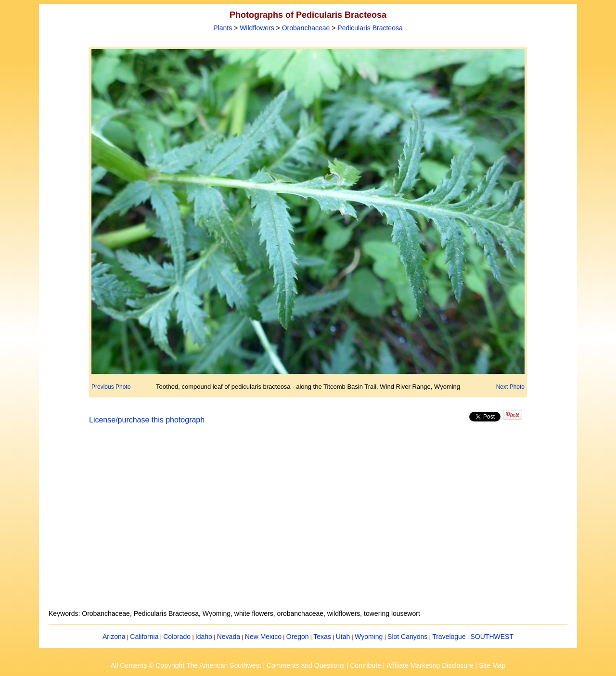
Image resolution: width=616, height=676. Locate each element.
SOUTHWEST (492, 637)
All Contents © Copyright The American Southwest (186, 665)
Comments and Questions (306, 665)
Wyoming (369, 637)
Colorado (177, 637)
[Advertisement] (308, 523)
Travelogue (449, 637)
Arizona (114, 637)
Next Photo (510, 387)
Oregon (298, 637)
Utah (343, 637)
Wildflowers (257, 28)
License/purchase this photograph (147, 420)
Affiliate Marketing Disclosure (430, 665)
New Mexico (263, 637)
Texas (322, 637)
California (144, 637)
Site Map (492, 665)
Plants (223, 28)
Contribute (366, 665)
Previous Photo (111, 387)
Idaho (204, 637)
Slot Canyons (407, 637)
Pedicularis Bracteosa (370, 28)
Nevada (229, 637)
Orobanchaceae (306, 28)
